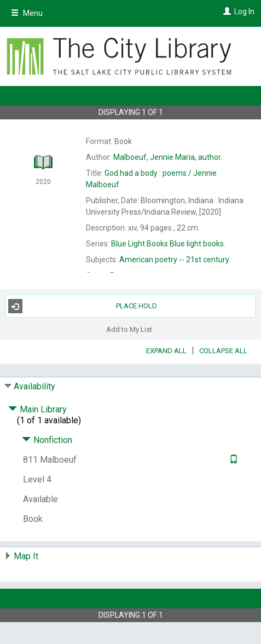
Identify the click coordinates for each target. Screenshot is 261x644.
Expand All (166, 351)
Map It (26, 556)
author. (168, 157)
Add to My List (129, 329)
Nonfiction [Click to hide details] (47, 440)
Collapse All (223, 351)
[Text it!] (232, 460)
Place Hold (83, 306)
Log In (244, 12)
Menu (27, 13)
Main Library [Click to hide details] (37, 409)
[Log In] (226, 12)
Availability (34, 386)
